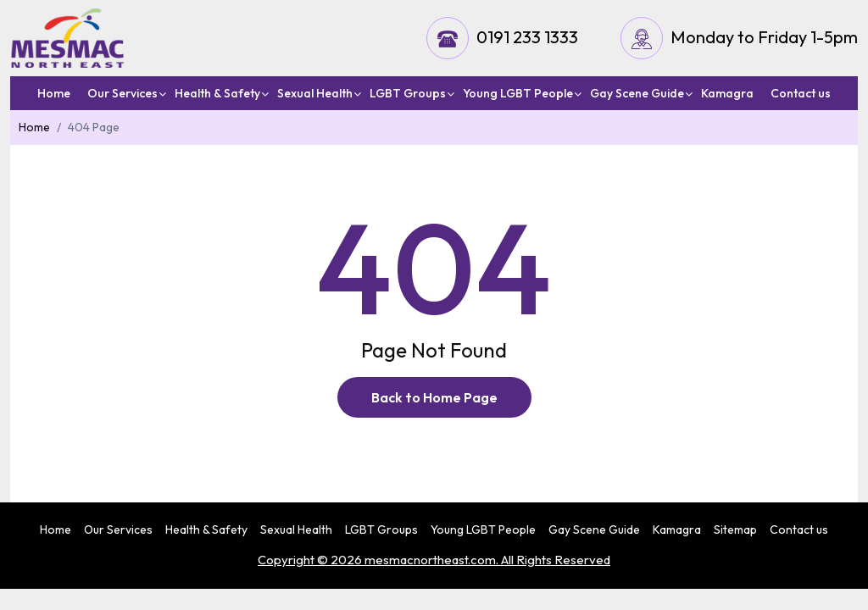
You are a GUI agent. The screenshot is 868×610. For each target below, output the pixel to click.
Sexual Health (315, 93)
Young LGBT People (518, 93)
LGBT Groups (408, 93)
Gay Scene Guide (637, 93)
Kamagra (727, 93)
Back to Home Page (434, 397)
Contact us (801, 93)
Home (54, 93)
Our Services (122, 93)
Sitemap (735, 530)
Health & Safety (217, 93)
